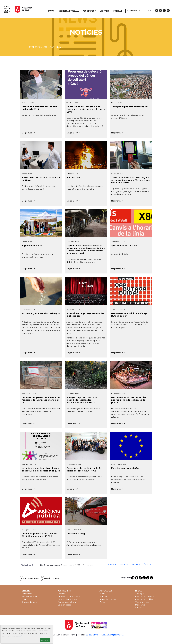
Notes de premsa (108, 599)
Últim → (148, 564)
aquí (20, 636)
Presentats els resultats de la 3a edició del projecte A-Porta (84, 469)
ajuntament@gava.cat (112, 635)
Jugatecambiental (32, 246)
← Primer (112, 564)
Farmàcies (27, 594)
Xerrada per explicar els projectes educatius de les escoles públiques (41, 469)
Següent (136, 564)
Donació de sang (76, 534)
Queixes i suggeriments (69, 596)
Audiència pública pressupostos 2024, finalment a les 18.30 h (39, 535)
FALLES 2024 (74, 177)
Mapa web (140, 605)
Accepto (45, 640)
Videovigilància (142, 602)
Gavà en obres (64, 605)
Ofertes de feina (30, 602)
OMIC (25, 599)
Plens (102, 602)
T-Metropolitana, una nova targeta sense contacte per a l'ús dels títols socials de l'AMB (130, 180)
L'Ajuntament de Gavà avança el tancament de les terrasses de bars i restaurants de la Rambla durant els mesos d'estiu (86, 249)
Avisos (102, 594)
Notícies (103, 596)
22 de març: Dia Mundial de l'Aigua (41, 313)
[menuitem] (52, 11)
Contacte (140, 608)
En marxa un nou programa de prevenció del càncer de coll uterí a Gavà (86, 109)
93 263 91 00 (92, 635)
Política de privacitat (145, 596)
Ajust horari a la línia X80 (125, 246)
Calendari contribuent (68, 599)
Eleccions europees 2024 (125, 468)
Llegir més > (28, 133)
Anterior (124, 564)
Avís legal (140, 594)
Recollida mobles (30, 596)
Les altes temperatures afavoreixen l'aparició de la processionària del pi (41, 400)
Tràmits (61, 594)
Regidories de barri (67, 602)
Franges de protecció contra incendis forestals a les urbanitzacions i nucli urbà (82, 400)
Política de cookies (144, 599)
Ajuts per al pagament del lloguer (130, 107)
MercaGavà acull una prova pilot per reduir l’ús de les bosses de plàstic (129, 400)
